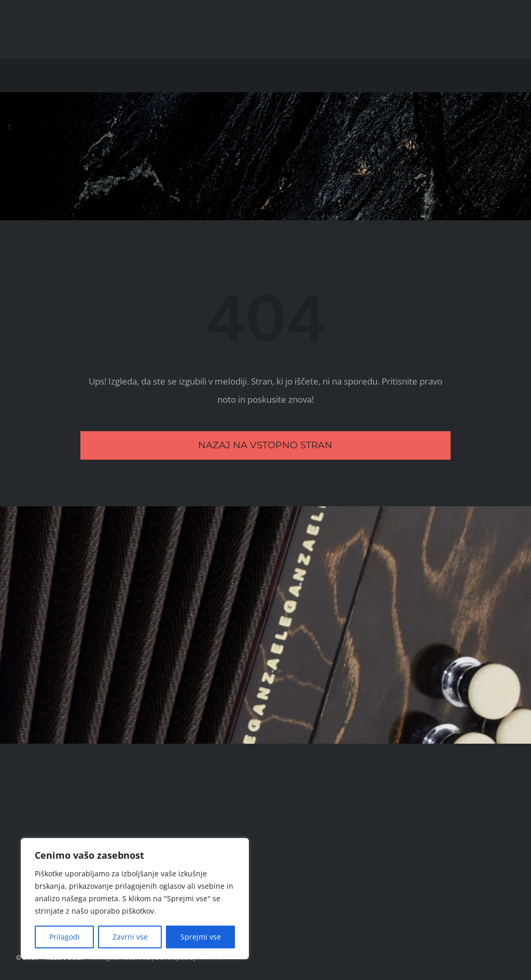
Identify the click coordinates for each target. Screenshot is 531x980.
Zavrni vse (130, 937)
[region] (135, 899)
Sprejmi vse (201, 937)
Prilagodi (65, 937)
